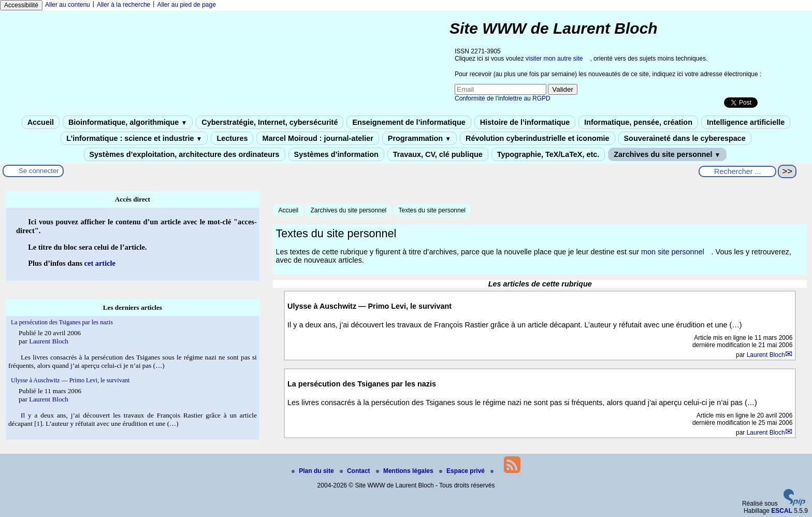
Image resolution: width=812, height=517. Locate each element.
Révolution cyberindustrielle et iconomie (537, 138)
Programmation (419, 138)
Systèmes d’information (336, 154)
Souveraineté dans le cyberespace (685, 138)
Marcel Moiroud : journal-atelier (317, 138)
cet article (100, 263)
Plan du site (314, 471)
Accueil (41, 122)
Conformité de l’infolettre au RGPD (503, 98)
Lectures (232, 138)
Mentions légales (405, 471)
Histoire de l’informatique (525, 122)
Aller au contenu (68, 5)
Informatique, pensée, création (638, 122)
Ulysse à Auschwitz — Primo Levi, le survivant (70, 380)
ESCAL (782, 511)
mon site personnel (673, 252)
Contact (356, 471)
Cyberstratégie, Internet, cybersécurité (270, 122)
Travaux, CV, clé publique (438, 154)
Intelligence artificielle (746, 122)
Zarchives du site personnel (667, 154)
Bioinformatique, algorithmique (128, 122)
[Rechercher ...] (737, 171)
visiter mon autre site (554, 59)
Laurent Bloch (766, 355)
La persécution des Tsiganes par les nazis (62, 322)
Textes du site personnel (432, 210)
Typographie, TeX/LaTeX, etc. (548, 154)
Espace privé (463, 471)
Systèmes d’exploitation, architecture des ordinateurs (185, 154)
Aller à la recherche (124, 5)
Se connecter (39, 171)
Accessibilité (21, 5)
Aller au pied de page (186, 5)
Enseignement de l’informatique (409, 122)
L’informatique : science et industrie (134, 138)
